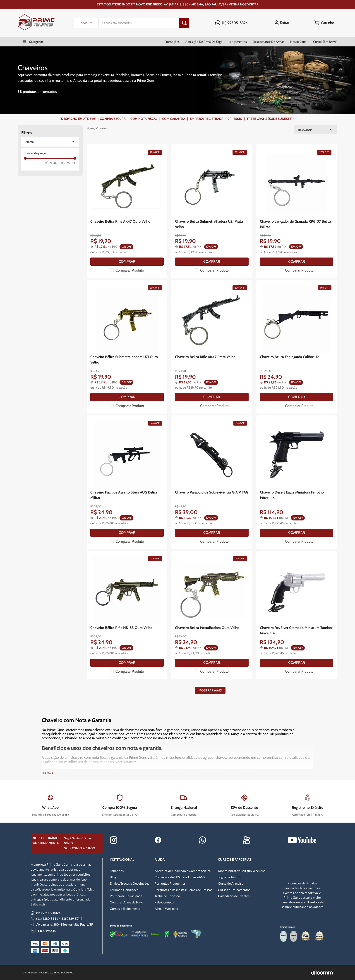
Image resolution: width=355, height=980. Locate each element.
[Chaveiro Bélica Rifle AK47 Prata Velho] (212, 347)
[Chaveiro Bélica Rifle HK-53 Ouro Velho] (127, 615)
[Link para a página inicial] (90, 128)
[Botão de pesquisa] (184, 23)
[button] (50, 142)
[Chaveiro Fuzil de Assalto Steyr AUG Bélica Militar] (127, 482)
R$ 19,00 (51, 163)
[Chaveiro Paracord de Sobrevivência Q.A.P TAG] (212, 482)
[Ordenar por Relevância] (316, 130)
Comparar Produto (130, 270)
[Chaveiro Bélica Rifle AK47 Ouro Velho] (127, 211)
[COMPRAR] (127, 262)
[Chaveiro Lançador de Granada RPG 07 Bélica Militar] (297, 211)
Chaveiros (102, 128)
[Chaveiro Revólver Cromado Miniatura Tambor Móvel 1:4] (297, 615)
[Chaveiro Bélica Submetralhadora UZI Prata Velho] (212, 211)
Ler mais (47, 773)
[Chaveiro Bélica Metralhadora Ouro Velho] (212, 615)
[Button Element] (324, 23)
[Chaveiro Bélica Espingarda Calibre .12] (297, 347)
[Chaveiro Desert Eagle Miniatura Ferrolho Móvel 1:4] (297, 482)
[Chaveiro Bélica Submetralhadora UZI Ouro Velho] (127, 347)
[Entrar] (283, 23)
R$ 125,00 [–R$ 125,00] (67, 163)
